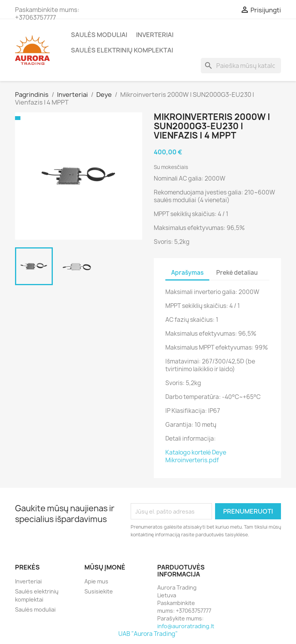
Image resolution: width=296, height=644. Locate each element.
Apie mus (96, 581)
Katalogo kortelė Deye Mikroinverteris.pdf (196, 456)
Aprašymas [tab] (187, 273)
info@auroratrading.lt (186, 626)
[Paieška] (241, 66)
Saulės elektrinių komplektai (122, 50)
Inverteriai (155, 35)
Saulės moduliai (99, 35)
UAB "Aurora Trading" (148, 634)
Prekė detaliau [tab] (237, 273)
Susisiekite (99, 591)
